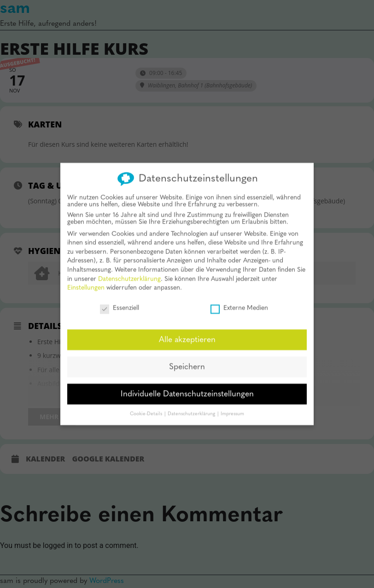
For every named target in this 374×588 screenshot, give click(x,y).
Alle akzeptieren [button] (187, 333)
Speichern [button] (187, 360)
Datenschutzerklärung (129, 273)
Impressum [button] (232, 407)
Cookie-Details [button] (147, 407)
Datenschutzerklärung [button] (192, 407)
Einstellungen (86, 281)
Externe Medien (239, 302)
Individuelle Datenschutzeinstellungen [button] (187, 388)
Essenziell (120, 302)
